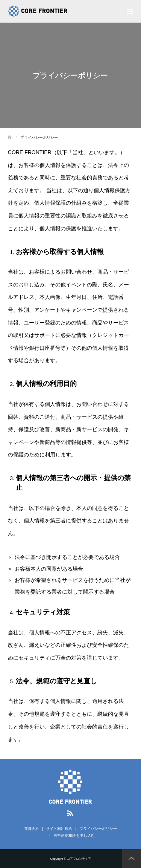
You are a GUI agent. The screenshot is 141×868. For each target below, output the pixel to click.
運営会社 (32, 829)
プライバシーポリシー (98, 829)
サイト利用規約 (59, 829)
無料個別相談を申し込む (74, 835)
